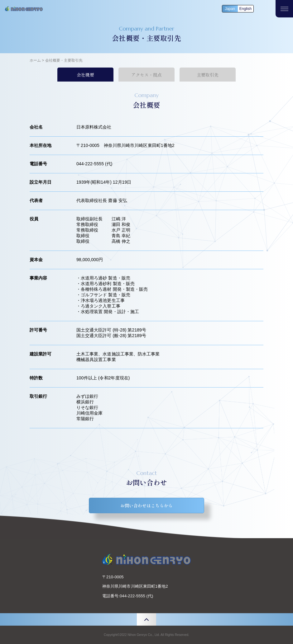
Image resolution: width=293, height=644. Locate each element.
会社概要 (85, 75)
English (245, 9)
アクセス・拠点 (146, 75)
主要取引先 (208, 75)
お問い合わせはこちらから (146, 505)
